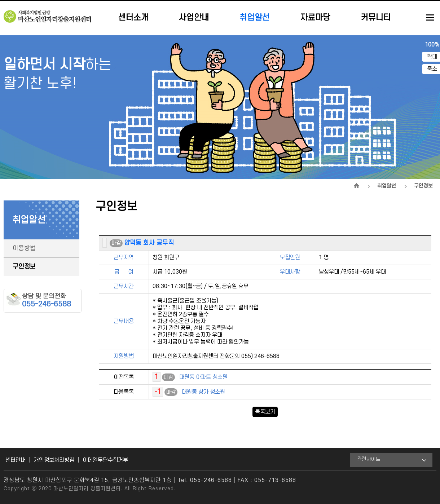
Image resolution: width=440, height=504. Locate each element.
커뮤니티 (376, 18)
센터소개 (133, 18)
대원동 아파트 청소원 (203, 377)
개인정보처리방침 (54, 460)
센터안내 (16, 460)
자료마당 (315, 18)
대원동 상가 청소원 (203, 392)
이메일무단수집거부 (105, 460)
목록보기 (265, 412)
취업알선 (255, 18)
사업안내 (194, 18)
